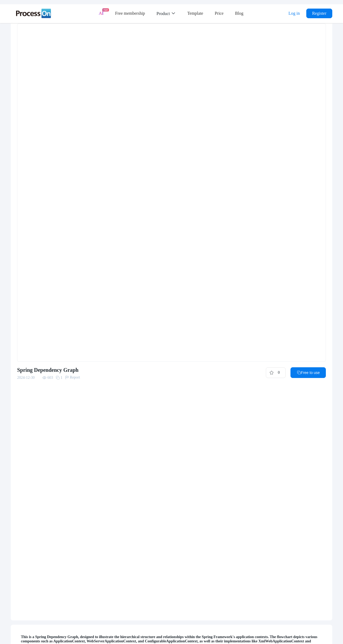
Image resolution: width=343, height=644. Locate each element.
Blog (239, 13)
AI (101, 13)
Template (195, 13)
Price (219, 13)
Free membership (130, 13)
